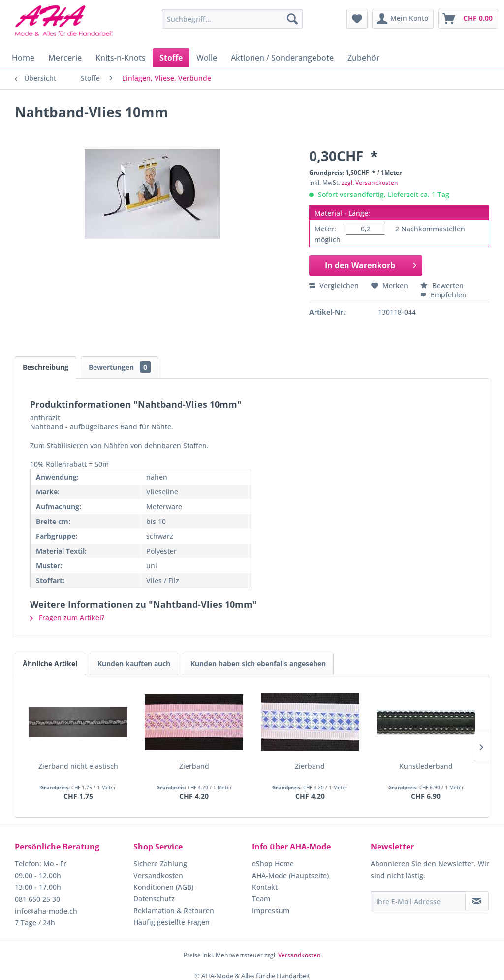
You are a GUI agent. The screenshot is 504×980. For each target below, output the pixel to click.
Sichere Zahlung (160, 864)
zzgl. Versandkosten (370, 182)
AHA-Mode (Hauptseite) (290, 875)
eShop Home (273, 864)
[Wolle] (207, 58)
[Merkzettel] (357, 19)
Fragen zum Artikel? (67, 617)
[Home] (23, 58)
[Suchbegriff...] (233, 19)
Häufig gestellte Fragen (172, 922)
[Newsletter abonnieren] (477, 901)
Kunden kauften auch (134, 664)
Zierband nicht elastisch (78, 766)
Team (261, 898)
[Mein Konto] (403, 19)
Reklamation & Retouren (174, 910)
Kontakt (265, 887)
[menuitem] (233, 19)
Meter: (325, 229)
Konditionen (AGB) (163, 887)
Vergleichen (334, 285)
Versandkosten (158, 875)
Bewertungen (120, 367)
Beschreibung (46, 367)
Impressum (271, 910)
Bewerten (442, 285)
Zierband (194, 766)
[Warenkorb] (468, 19)
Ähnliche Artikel (50, 664)
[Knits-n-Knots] (121, 58)
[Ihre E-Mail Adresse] (418, 901)
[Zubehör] (363, 58)
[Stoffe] (171, 58)
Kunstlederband (426, 766)
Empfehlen (443, 295)
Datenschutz (154, 898)
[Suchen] (292, 19)
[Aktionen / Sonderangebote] (282, 58)
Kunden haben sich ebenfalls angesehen (258, 664)
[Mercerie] (65, 58)
